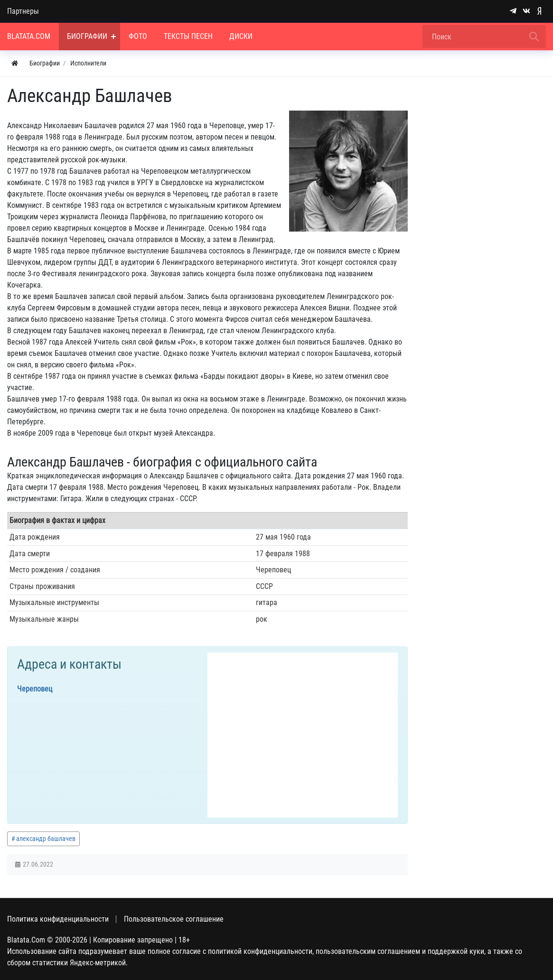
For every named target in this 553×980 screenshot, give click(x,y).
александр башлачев (46, 839)
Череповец (35, 689)
